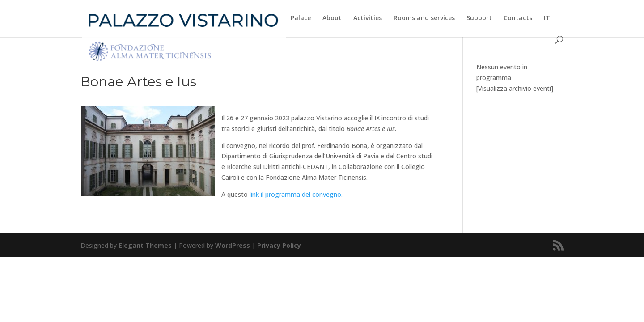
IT (547, 18)
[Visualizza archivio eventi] (515, 88)
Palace (301, 18)
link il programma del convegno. (296, 194)
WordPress (233, 245)
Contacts (518, 18)
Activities (368, 18)
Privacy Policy (279, 245)
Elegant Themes (145, 245)
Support (479, 18)
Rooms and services (424, 18)
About (332, 18)
